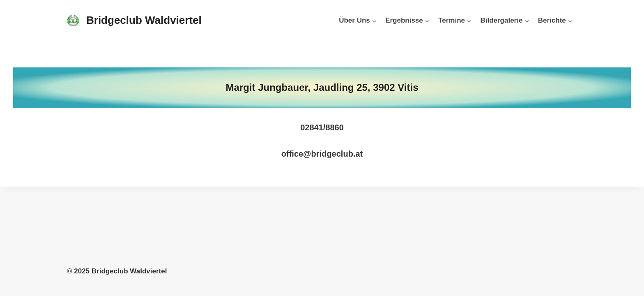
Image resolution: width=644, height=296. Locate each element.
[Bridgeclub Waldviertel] (134, 20)
